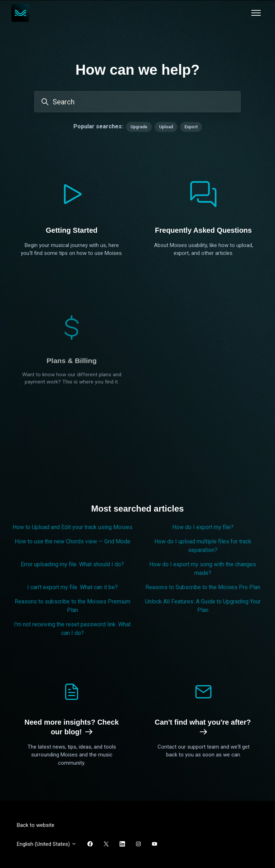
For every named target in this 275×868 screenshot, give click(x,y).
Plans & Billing (72, 409)
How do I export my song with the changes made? (203, 569)
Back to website (36, 825)
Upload (166, 127)
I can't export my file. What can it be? (73, 587)
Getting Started (72, 230)
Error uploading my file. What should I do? (72, 564)
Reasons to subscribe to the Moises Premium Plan (73, 606)
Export (191, 127)
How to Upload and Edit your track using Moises (73, 527)
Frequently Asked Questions (203, 230)
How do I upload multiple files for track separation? (203, 546)
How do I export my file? (203, 527)
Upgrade (139, 127)
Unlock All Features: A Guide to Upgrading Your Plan (203, 606)
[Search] (137, 102)
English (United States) (47, 844)
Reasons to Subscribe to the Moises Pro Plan (203, 587)
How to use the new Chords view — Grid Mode (73, 541)
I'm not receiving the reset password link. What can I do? (72, 629)
